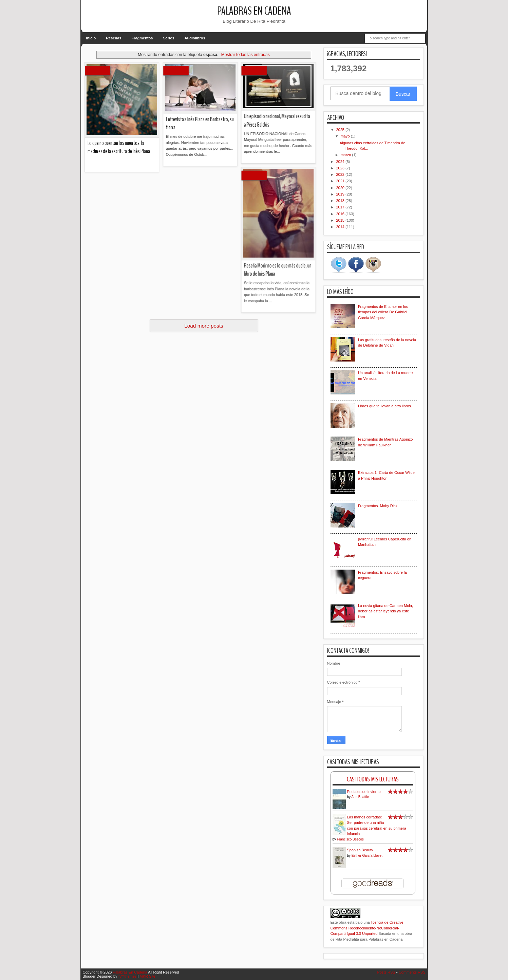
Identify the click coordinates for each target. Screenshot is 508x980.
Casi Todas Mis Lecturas (373, 779)
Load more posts (204, 326)
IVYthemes (128, 976)
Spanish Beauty (360, 850)
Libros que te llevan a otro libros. (385, 406)
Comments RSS (412, 972)
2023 (341, 168)
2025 (341, 130)
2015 (341, 220)
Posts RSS (386, 972)
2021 (341, 181)
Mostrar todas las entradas (246, 55)
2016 (341, 214)
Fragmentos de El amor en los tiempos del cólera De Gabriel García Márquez (383, 312)
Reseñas (114, 38)
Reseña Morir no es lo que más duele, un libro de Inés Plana (156, 188)
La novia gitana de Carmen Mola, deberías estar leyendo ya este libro (385, 611)
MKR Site (147, 976)
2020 (341, 188)
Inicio (91, 38)
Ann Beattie (360, 797)
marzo (346, 155)
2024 (341, 162)
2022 (341, 174)
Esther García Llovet (367, 856)
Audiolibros (195, 38)
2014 (341, 227)
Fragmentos (142, 38)
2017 (341, 207)
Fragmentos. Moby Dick (378, 506)
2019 (341, 194)
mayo (346, 136)
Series (168, 38)
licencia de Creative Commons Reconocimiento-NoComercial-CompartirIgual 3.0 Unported (367, 928)
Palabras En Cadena (254, 11)
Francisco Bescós (350, 839)
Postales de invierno (364, 792)
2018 (341, 201)
